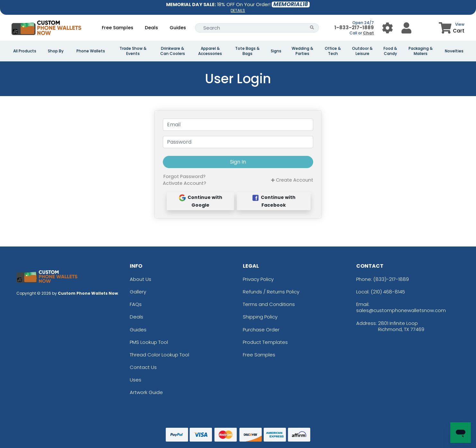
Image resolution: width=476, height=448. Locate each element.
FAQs (136, 304)
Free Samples (118, 28)
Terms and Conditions (269, 304)
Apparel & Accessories (210, 51)
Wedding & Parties (302, 51)
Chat (368, 33)
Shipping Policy (260, 317)
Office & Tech (333, 51)
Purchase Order (261, 330)
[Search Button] (312, 28)
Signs (276, 51)
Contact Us (143, 367)
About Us (141, 279)
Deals (151, 28)
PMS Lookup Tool (149, 342)
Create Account (292, 180)
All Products (25, 51)
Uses (136, 380)
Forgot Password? (185, 176)
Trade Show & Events (133, 51)
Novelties (454, 51)
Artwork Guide (146, 392)
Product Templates (265, 342)
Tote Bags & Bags (247, 51)
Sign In (238, 162)
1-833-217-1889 (354, 27)
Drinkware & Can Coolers (173, 51)
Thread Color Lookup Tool (159, 355)
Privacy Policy (258, 279)
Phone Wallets (91, 51)
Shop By (56, 51)
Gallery (138, 292)
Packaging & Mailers (421, 51)
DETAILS (238, 10)
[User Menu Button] (388, 28)
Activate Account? (185, 183)
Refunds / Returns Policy (271, 292)
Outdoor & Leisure (362, 51)
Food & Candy (390, 51)
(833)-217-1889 (391, 279)
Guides (178, 28)
